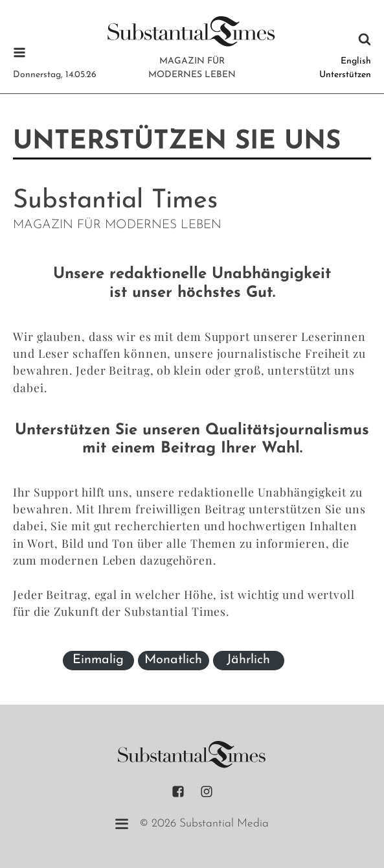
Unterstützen (345, 75)
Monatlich (173, 660)
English (356, 61)
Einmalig (98, 660)
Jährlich (248, 660)
